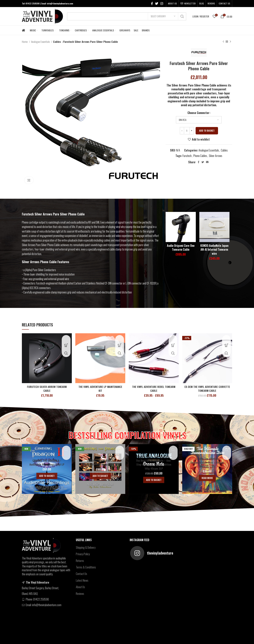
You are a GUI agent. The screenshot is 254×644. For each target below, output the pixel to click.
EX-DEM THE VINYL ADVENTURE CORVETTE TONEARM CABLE (207, 389)
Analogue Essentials (41, 42)
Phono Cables (200, 156)
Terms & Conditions (86, 567)
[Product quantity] (187, 131)
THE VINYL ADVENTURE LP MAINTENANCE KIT (100, 389)
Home (25, 42)
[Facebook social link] (152, 4)
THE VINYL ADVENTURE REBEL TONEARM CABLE (154, 389)
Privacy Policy (83, 554)
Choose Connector (198, 113)
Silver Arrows (216, 156)
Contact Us (81, 574)
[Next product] (230, 42)
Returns (80, 561)
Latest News (82, 580)
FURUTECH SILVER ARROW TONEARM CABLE (47, 389)
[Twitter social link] (157, 4)
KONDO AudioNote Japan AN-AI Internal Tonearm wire (214, 250)
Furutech (187, 156)
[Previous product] (223, 42)
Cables (57, 42)
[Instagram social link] (162, 4)
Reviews (80, 594)
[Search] (127, 16)
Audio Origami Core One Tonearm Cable (181, 247)
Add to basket (207, 131)
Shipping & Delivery (86, 547)
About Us (80, 587)
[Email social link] (207, 162)
